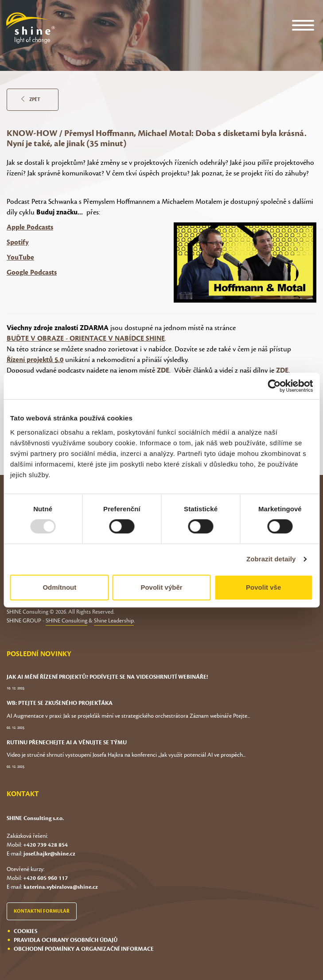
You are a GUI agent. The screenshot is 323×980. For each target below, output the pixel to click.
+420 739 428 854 (45, 845)
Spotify (18, 242)
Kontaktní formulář (42, 911)
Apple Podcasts (30, 227)
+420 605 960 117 (45, 878)
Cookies (25, 931)
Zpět (31, 99)
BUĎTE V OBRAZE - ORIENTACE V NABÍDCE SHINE (86, 338)
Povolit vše (263, 587)
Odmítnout (59, 587)
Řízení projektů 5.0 (35, 360)
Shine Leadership (114, 621)
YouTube (20, 257)
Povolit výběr (161, 587)
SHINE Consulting (66, 621)
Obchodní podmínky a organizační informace (84, 949)
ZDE (163, 370)
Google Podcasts (32, 272)
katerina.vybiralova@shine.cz (61, 887)
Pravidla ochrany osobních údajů (66, 940)
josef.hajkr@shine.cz (49, 854)
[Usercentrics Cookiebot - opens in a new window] (274, 386)
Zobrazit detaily (271, 559)
